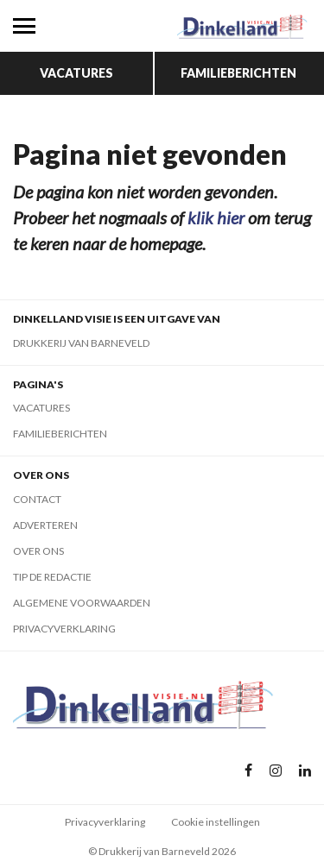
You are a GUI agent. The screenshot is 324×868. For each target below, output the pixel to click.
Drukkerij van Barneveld (81, 343)
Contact (37, 499)
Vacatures (76, 73)
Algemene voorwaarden (82, 603)
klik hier (216, 217)
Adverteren (45, 525)
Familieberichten (238, 73)
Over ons (38, 551)
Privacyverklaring (64, 629)
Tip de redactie (52, 577)
